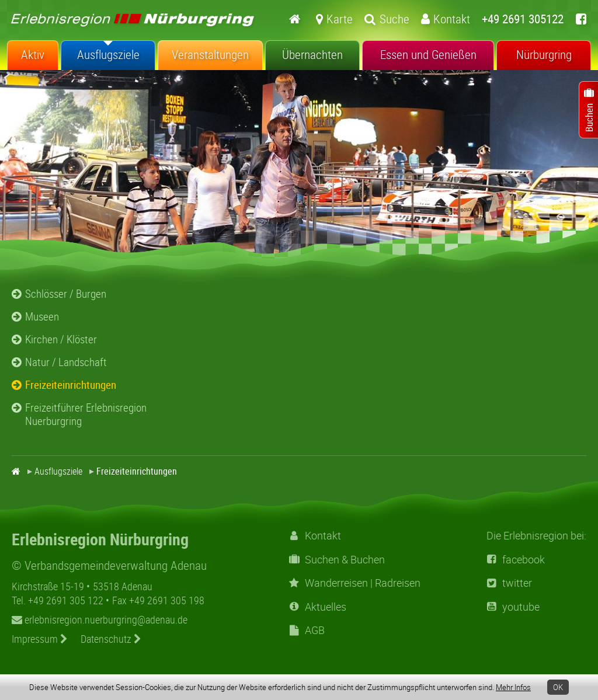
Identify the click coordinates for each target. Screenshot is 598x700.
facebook (516, 560)
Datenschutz (111, 639)
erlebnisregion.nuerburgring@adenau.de (100, 619)
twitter (509, 583)
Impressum (40, 639)
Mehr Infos (513, 687)
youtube (513, 607)
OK (558, 687)
